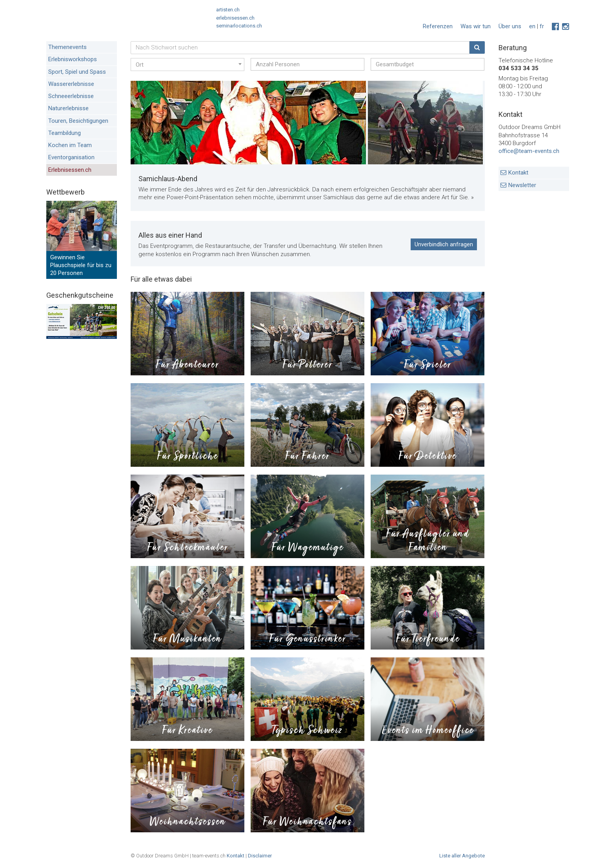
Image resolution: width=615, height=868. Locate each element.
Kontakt (518, 173)
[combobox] (187, 65)
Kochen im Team (70, 145)
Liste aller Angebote (462, 856)
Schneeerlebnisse (71, 96)
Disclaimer (260, 856)
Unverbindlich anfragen (444, 244)
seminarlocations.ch (239, 26)
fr (542, 26)
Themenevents (67, 47)
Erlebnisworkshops (73, 59)
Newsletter (522, 185)
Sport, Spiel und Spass (77, 72)
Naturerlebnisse (68, 108)
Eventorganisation (71, 157)
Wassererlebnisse (71, 84)
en (532, 26)
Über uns (510, 26)
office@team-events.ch (529, 151)
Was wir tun (476, 26)
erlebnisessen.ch (235, 18)
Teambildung (65, 133)
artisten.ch (228, 10)
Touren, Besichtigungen (78, 121)
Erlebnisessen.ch (70, 170)
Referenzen (438, 26)
